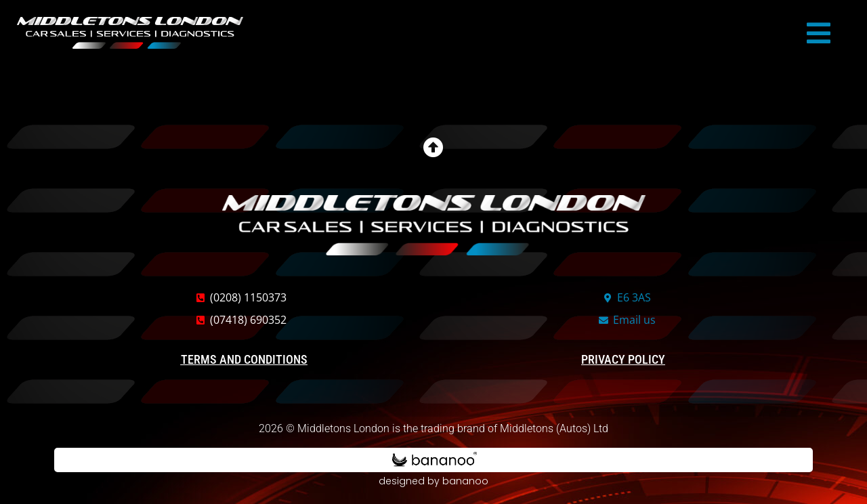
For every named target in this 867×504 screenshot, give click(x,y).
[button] (819, 33)
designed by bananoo (433, 481)
